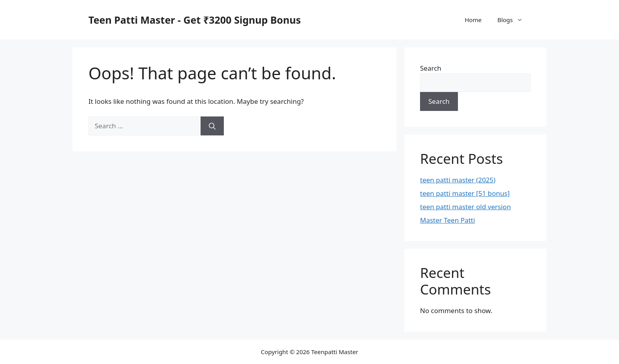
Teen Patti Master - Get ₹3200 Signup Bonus (195, 20)
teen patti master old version (465, 207)
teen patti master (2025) (458, 180)
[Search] (212, 126)
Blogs (514, 20)
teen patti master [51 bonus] (465, 193)
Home (473, 20)
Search (431, 68)
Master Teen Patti (447, 220)
